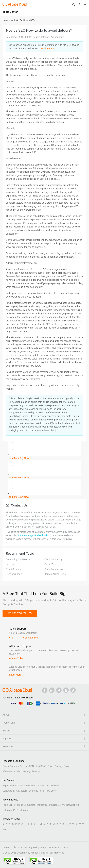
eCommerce (9, 771)
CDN (31, 766)
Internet (10, 564)
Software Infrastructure (15, 791)
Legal (44, 847)
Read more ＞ (48, 48)
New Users (51, 791)
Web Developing (70, 805)
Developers (55, 805)
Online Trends (51, 564)
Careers (7, 847)
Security (36, 771)
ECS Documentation (26, 785)
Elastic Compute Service (15, 766)
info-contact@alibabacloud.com (35, 535)
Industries (42, 805)
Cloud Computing (54, 559)
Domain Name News (55, 574)
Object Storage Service (59, 766)
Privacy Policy (32, 847)
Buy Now (24, 458)
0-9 (4, 829)
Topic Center (9, 805)
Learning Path (36, 791)
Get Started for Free (20, 613)
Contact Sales (30, 638)
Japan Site (8, 785)
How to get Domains (48, 785)
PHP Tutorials (20, 810)
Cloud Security (13, 569)
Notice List (55, 847)
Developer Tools (14, 574)
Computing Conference (18, 559)
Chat (12, 638)
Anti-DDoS (41, 766)
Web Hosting (23, 771)
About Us (18, 847)
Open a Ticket (16, 658)
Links (65, 847)
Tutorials (7, 810)
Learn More (14, 458)
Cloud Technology (54, 569)
